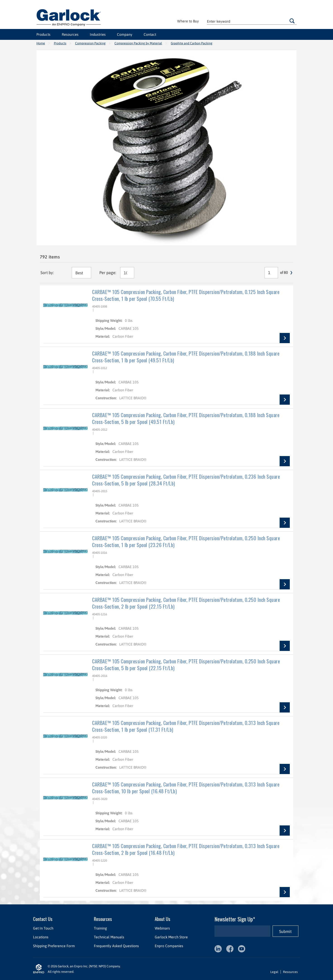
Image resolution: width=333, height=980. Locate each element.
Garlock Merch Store (171, 937)
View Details (285, 338)
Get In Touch (43, 928)
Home (41, 43)
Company (125, 34)
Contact (150, 34)
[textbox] (252, 21)
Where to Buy (188, 21)
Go (292, 21)
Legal (274, 972)
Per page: (108, 273)
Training (100, 928)
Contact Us (43, 919)
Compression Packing (90, 43)
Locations (41, 937)
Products (43, 34)
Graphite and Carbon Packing (192, 43)
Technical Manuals (109, 937)
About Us (163, 919)
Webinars (162, 928)
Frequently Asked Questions (116, 946)
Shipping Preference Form (54, 946)
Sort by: (47, 273)
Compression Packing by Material (138, 43)
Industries (98, 34)
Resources (70, 34)
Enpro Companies (169, 946)
